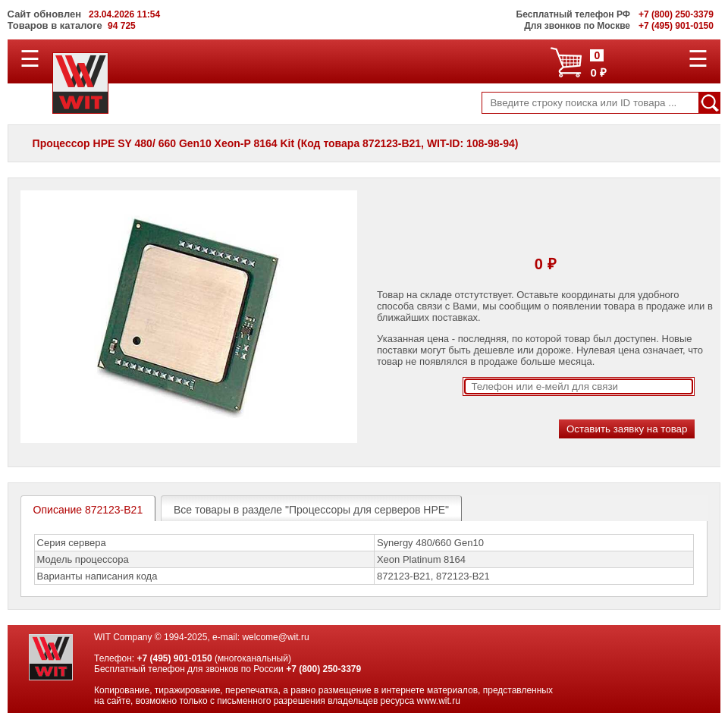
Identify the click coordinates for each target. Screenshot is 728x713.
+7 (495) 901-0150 (174, 658)
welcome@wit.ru (275, 637)
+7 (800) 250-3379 (323, 669)
